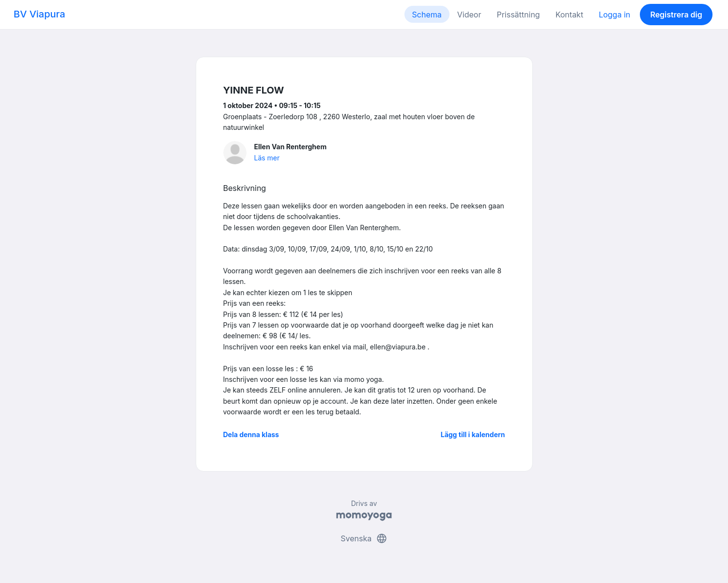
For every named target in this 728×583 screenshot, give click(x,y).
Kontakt (569, 15)
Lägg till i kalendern (473, 434)
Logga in (614, 15)
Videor (469, 15)
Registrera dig (676, 15)
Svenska (364, 538)
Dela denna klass (251, 434)
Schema (427, 15)
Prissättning (518, 15)
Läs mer (267, 158)
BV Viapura (39, 14)
